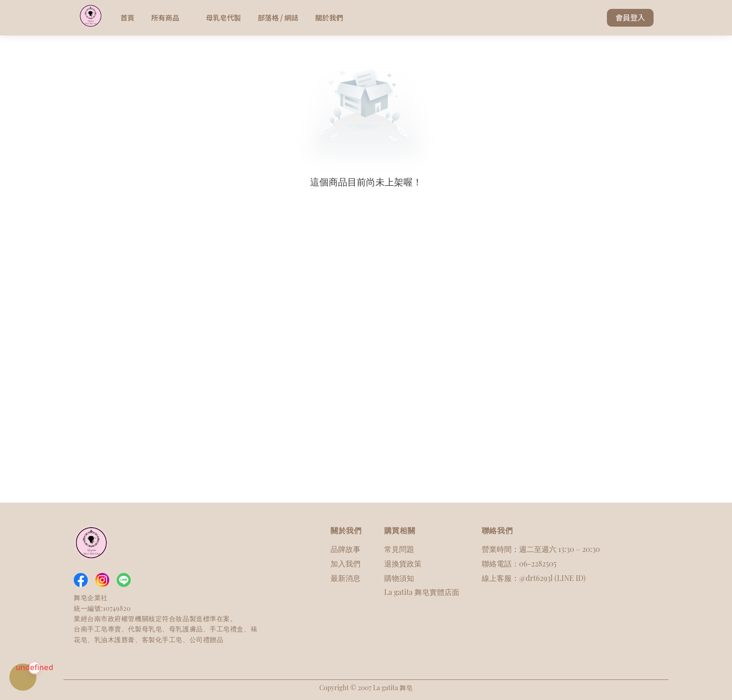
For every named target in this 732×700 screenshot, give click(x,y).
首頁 (127, 18)
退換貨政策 (403, 563)
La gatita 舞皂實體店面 (422, 592)
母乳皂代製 (223, 18)
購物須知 (399, 578)
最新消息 (345, 578)
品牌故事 (345, 549)
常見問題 (399, 549)
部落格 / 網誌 (278, 18)
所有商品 (170, 18)
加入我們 (345, 563)
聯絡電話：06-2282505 (519, 563)
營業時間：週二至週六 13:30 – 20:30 (541, 549)
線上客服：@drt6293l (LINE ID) (534, 578)
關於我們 (329, 18)
